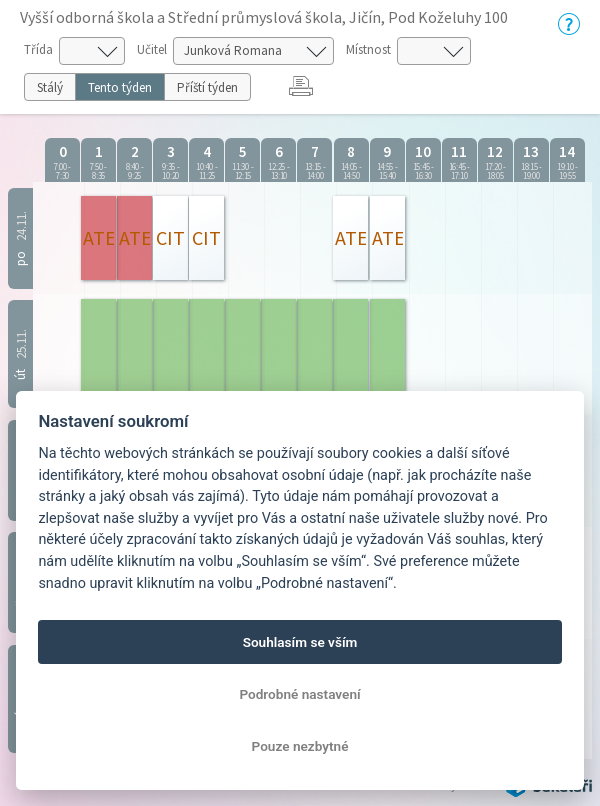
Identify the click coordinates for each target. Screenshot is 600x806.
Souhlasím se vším (300, 642)
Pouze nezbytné (300, 746)
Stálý (50, 87)
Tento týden (120, 87)
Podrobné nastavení (299, 694)
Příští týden (207, 87)
